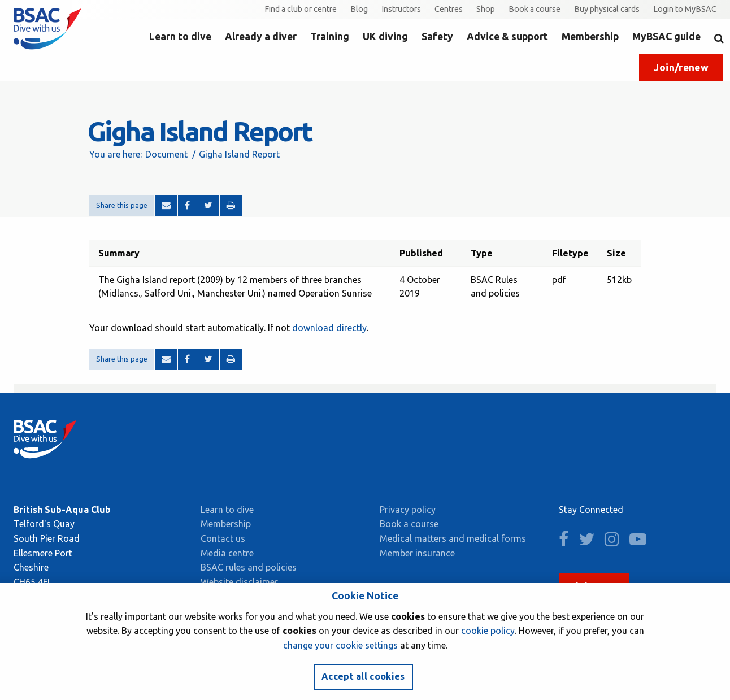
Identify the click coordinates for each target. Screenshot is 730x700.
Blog (359, 9)
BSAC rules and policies (249, 567)
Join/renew (681, 68)
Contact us (223, 538)
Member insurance (417, 553)
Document (166, 154)
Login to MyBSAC (685, 9)
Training (330, 36)
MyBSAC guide (666, 36)
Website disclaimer (239, 582)
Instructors (401, 9)
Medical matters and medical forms (453, 538)
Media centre (227, 553)
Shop (486, 9)
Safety (437, 36)
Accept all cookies (363, 676)
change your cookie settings (340, 645)
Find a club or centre (301, 9)
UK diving (385, 36)
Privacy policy (408, 510)
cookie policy (488, 631)
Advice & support (507, 36)
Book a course (535, 9)
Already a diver (261, 36)
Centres (449, 9)
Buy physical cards (607, 9)
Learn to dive (180, 36)
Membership (590, 36)
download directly (329, 328)
